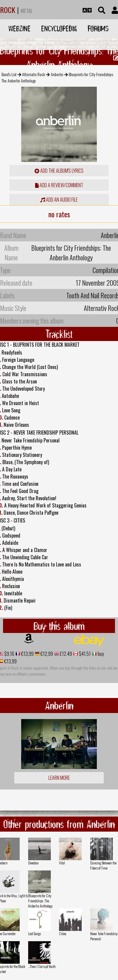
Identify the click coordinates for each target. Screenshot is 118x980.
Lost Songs (34, 933)
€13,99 (27, 654)
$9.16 (9, 654)
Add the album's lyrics (59, 171)
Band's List (9, 74)
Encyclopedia (59, 28)
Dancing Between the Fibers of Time (103, 865)
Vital (62, 863)
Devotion (33, 863)
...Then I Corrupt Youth (42, 966)
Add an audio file (59, 200)
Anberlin (57, 74)
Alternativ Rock (34, 74)
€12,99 (46, 654)
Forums (98, 28)
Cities (63, 933)
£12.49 (66, 654)
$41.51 (84, 654)
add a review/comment (59, 185)
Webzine (20, 28)
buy (100, 654)
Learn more (59, 778)
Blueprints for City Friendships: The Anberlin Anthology (40, 901)
